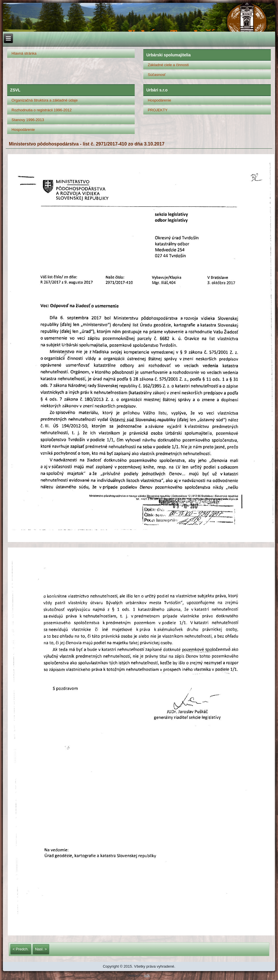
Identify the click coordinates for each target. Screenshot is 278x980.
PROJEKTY (158, 110)
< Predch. (21, 949)
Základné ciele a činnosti (168, 65)
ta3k (147, 976)
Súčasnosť (157, 75)
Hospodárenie (23, 130)
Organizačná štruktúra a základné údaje (45, 100)
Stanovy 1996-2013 (28, 120)
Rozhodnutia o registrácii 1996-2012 (42, 110)
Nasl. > (41, 949)
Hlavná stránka (24, 53)
